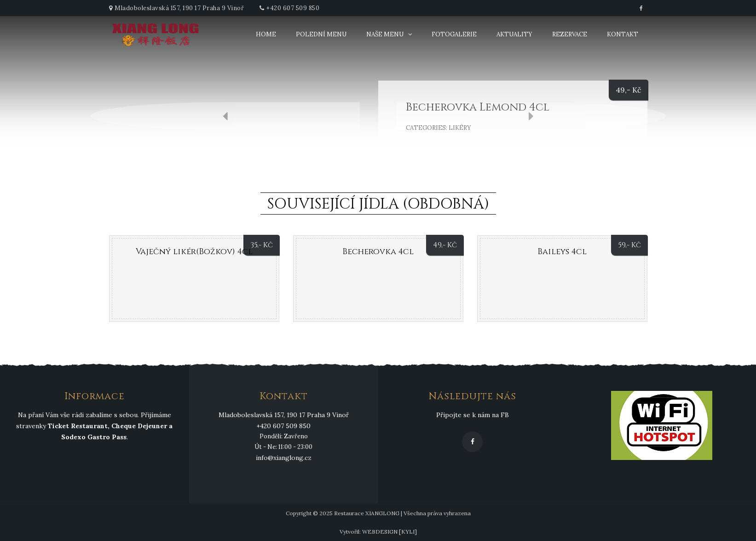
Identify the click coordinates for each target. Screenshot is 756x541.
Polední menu (321, 34)
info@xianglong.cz (284, 458)
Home (266, 34)
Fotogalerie (454, 34)
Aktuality (514, 34)
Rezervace (570, 34)
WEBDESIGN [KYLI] (390, 532)
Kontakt (623, 34)
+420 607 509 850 (293, 8)
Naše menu (385, 34)
